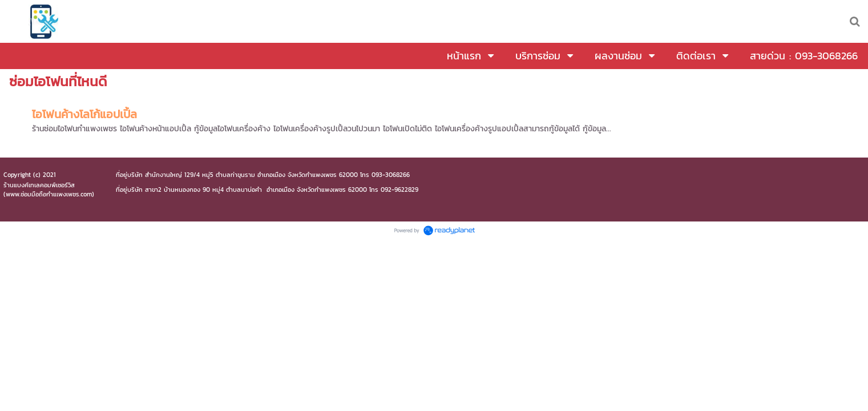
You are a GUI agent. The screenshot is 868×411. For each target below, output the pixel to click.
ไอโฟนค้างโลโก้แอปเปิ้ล (84, 114)
